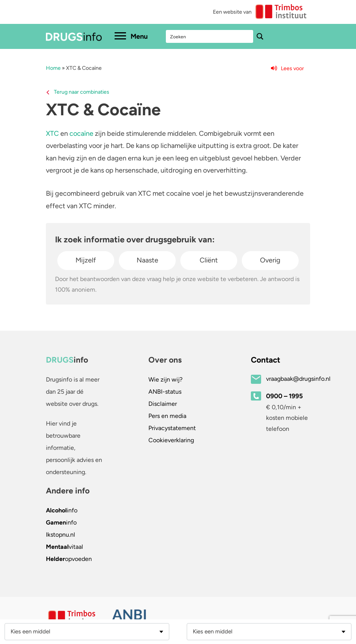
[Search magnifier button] (260, 36)
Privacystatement (172, 428)
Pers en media (167, 416)
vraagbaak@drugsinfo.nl (298, 379)
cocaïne (81, 134)
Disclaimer (163, 404)
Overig (270, 260)
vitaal (65, 547)
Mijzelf (86, 260)
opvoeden (69, 559)
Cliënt (209, 260)
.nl (61, 535)
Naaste (147, 260)
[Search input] (210, 36)
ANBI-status (165, 392)
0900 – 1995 (284, 396)
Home (53, 68)
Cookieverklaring (171, 440)
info (62, 510)
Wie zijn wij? (165, 379)
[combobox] (87, 632)
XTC (52, 134)
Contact (265, 360)
